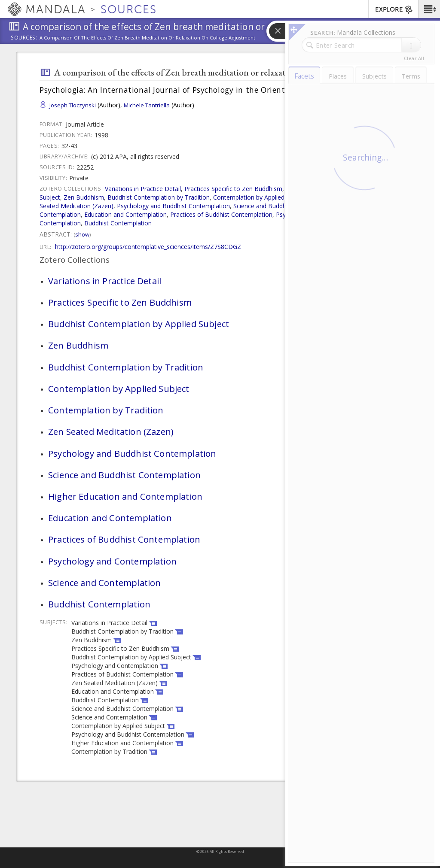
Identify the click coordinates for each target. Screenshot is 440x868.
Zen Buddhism (84, 197)
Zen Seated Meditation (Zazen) (111, 431)
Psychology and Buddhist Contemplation (173, 206)
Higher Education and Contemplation (125, 496)
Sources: (24, 38)
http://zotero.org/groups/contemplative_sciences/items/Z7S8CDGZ (148, 247)
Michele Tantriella (147, 105)
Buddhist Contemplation (118, 223)
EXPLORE (394, 10)
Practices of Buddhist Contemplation (221, 214)
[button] (429, 9)
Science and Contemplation (104, 583)
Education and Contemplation (125, 214)
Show (82, 234)
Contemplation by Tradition (348, 197)
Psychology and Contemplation (319, 214)
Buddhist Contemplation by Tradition (159, 197)
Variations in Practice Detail (143, 189)
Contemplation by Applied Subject (260, 197)
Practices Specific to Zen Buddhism (233, 189)
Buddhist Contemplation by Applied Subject (139, 324)
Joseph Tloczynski (73, 105)
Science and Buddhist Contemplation (284, 206)
